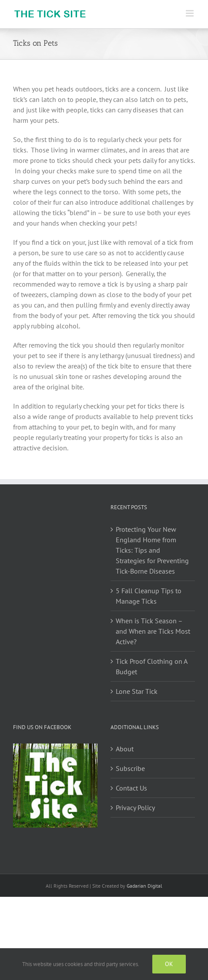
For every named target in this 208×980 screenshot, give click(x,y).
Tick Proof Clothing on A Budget (151, 666)
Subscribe (130, 768)
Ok (169, 964)
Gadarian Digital (144, 886)
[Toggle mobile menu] (190, 13)
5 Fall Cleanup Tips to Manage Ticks (149, 596)
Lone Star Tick (137, 691)
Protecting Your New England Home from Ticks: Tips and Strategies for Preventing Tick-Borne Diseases (152, 550)
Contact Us (131, 788)
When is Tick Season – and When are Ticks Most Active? (153, 631)
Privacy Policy (135, 808)
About (125, 749)
